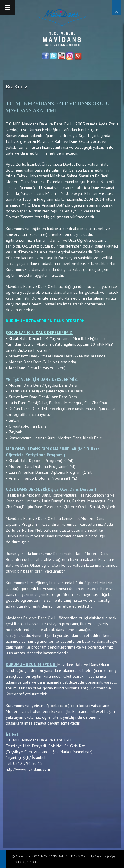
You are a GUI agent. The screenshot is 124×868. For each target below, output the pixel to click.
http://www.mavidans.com (28, 769)
